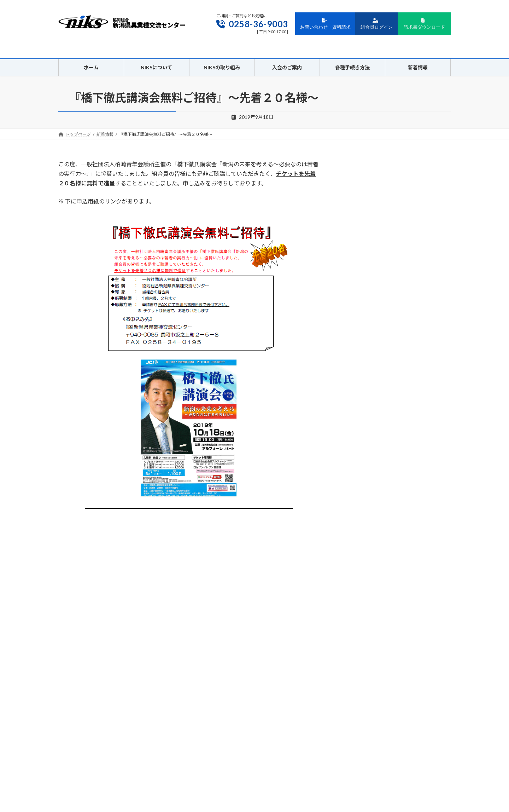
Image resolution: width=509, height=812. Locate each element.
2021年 (355, 471)
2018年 (355, 514)
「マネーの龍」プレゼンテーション (407, 298)
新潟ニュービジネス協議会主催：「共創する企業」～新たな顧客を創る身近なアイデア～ (131, 532)
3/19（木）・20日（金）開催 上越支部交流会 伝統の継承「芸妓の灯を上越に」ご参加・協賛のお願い (396, 226)
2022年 (355, 457)
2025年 (355, 413)
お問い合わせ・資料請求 (325, 24)
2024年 (355, 428)
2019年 (355, 500)
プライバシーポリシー (220, 728)
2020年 (355, 485)
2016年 (355, 543)
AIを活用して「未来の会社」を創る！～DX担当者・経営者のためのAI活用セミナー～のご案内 (394, 351)
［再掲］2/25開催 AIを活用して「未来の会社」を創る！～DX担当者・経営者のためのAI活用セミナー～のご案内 (396, 270)
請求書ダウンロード (424, 24)
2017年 (355, 528)
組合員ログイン (377, 24)
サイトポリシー (268, 728)
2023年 (355, 442)
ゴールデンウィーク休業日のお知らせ (390, 190)
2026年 (355, 399)
